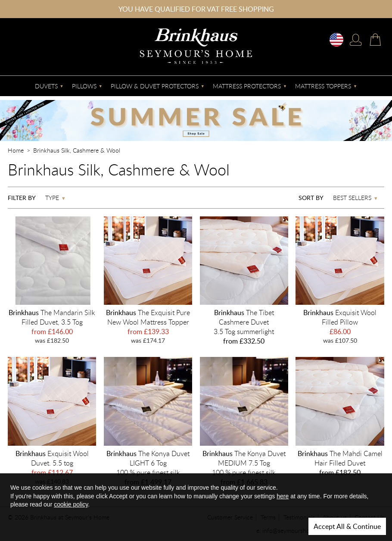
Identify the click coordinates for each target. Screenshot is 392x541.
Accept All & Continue (347, 526)
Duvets (46, 86)
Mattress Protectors (247, 86)
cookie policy (71, 504)
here (283, 496)
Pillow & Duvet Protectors (155, 86)
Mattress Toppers (323, 86)
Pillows (84, 86)
